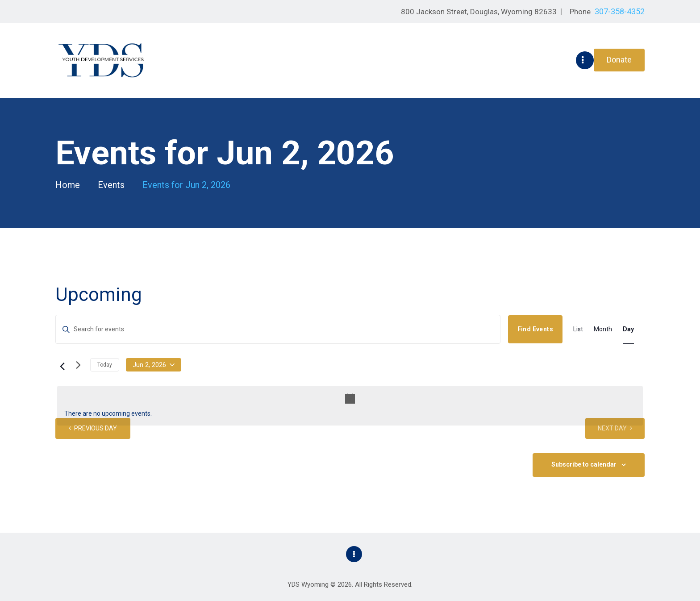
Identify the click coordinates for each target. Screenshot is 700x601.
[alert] (350, 406)
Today (105, 365)
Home (68, 185)
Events (111, 185)
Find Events (535, 329)
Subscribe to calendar (584, 464)
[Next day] (78, 365)
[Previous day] (61, 365)
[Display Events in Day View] (628, 329)
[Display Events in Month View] (603, 329)
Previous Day (96, 428)
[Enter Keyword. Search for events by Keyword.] (278, 329)
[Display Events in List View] (578, 329)
